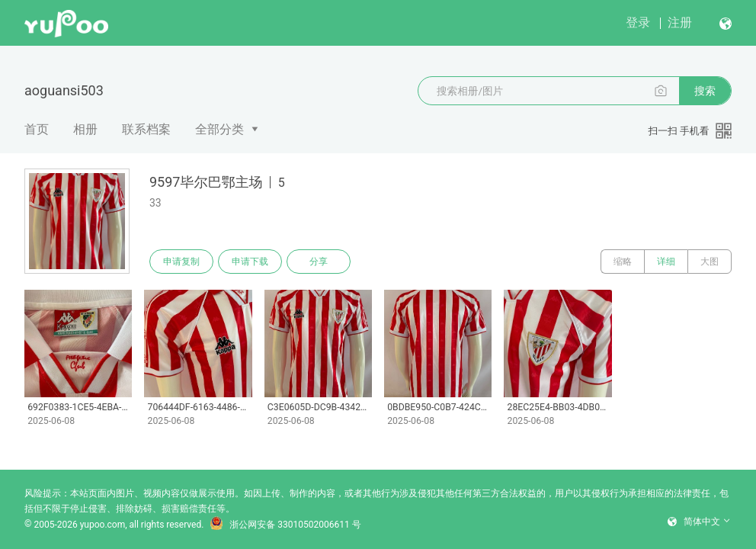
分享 (319, 262)
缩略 (623, 262)
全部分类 (219, 129)
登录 (638, 22)
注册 (680, 22)
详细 (666, 262)
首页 (37, 129)
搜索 (705, 91)
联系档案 (146, 129)
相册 (85, 129)
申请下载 (250, 262)
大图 (710, 262)
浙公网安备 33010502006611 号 (285, 525)
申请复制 (181, 262)
